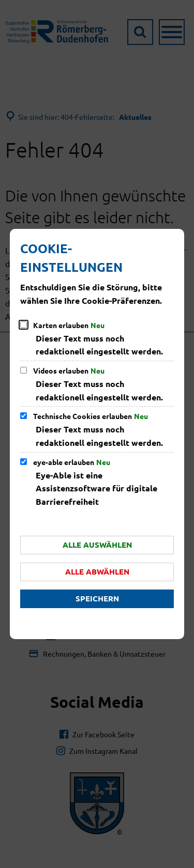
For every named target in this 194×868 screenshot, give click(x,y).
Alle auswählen (97, 545)
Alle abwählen (97, 571)
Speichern (97, 598)
